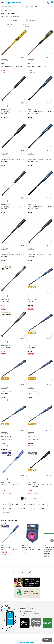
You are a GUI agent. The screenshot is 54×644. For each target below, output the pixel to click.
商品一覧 (9, 25)
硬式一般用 (41, 505)
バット (16, 10)
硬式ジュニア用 (7, 509)
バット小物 (6, 513)
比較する (22, 57)
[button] (52, 540)
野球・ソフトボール (9, 10)
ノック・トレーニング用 (38, 509)
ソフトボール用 (21, 509)
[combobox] (14, 6)
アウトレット (27, 25)
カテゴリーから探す (27, 572)
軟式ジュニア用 (28, 505)
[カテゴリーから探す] (40, 6)
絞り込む (15, 21)
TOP (2, 10)
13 (35, 498)
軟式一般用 (15, 505)
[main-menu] (3, 3)
